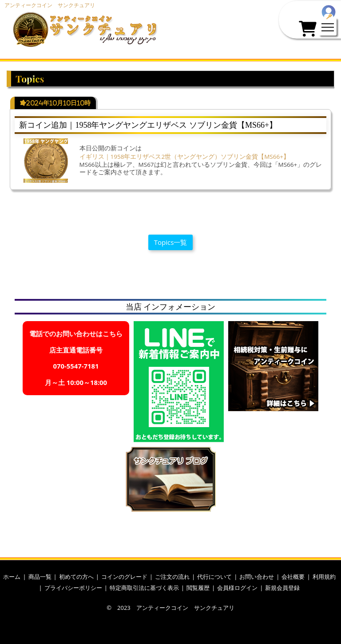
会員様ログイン (237, 588)
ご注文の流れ (172, 577)
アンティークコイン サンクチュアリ (50, 5)
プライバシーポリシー (73, 588)
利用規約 (324, 577)
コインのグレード (124, 577)
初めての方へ (76, 577)
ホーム (12, 577)
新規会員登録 (282, 588)
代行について (214, 577)
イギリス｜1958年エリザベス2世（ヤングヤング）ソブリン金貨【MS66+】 (184, 157)
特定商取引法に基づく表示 (144, 588)
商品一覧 (40, 577)
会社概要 (293, 577)
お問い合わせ (257, 577)
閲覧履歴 (198, 588)
